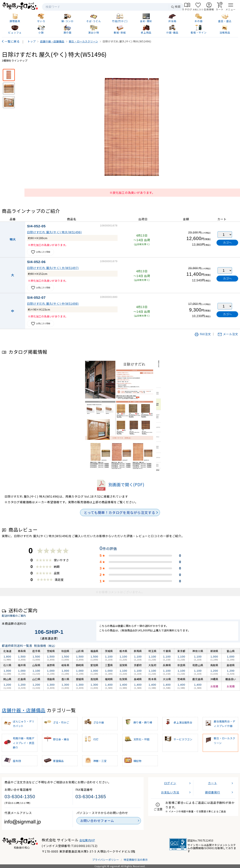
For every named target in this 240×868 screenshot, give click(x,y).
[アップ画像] (9, 89)
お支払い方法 (170, 792)
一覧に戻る (12, 41)
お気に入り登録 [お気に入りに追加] (40, 252)
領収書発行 (212, 792)
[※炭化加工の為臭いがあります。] (9, 75)
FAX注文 (203, 334)
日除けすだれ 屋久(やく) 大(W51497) (53, 268)
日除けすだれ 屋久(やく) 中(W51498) (53, 303)
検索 (176, 7)
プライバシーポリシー (106, 860)
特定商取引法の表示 (136, 860)
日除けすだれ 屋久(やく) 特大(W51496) (54, 232)
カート (212, 783)
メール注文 (228, 334)
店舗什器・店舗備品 (24, 710)
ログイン (170, 783)
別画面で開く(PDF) (120, 484)
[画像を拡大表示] (132, 128)
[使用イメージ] (9, 102)
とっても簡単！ (119, 512)
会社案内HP (87, 840)
